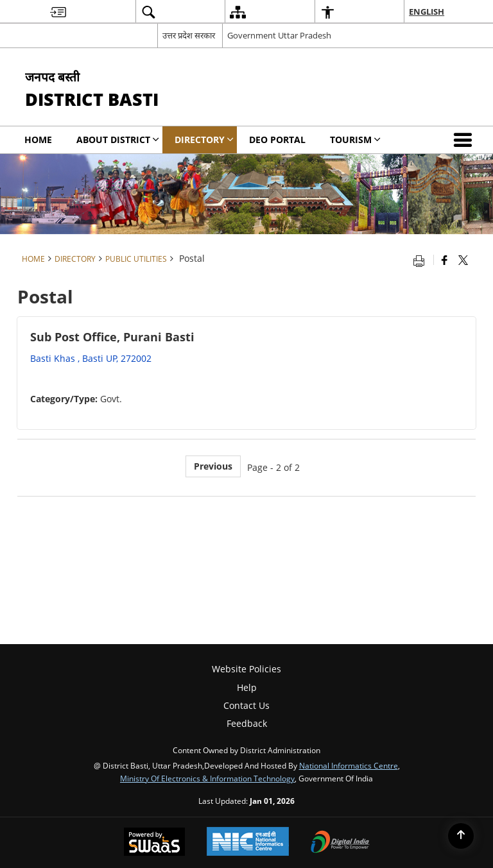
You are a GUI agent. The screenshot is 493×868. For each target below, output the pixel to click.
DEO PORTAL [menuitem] (277, 140)
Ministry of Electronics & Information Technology (207, 778)
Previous (213, 466)
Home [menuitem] (38, 140)
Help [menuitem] (247, 687)
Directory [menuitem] (204, 140)
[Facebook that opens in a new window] (445, 260)
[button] (465, 140)
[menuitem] (58, 12)
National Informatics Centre (349, 765)
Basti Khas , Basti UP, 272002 (91, 358)
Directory (75, 259)
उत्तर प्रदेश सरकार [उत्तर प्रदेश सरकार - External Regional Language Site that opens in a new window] (189, 35)
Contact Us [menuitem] (246, 705)
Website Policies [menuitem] (246, 669)
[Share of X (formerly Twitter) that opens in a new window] (463, 260)
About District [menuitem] (118, 140)
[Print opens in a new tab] (422, 260)
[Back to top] (461, 836)
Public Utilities (136, 259)
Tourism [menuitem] (355, 140)
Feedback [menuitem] (247, 723)
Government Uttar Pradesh (279, 35)
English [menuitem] (427, 12)
